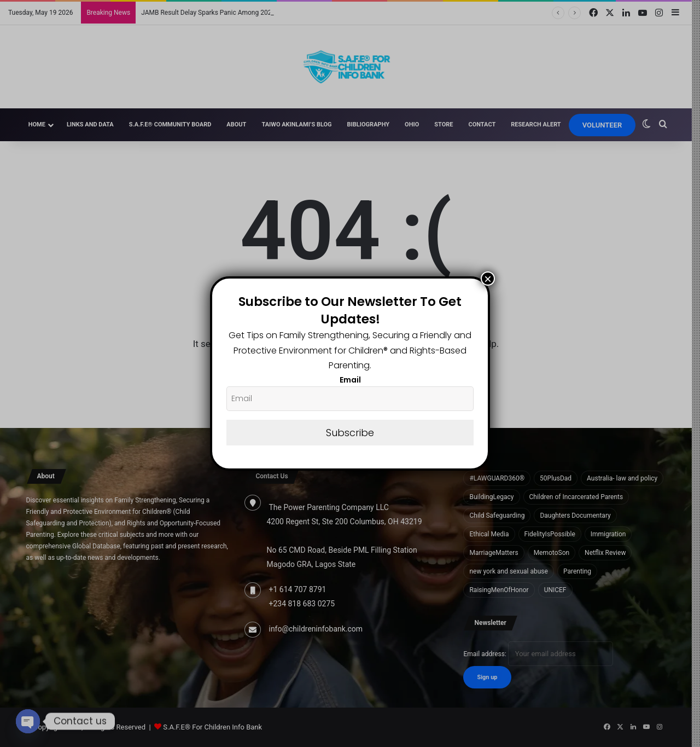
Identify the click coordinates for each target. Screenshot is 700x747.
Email (350, 380)
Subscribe (350, 433)
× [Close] (488, 279)
